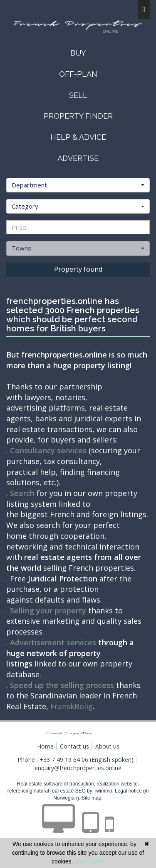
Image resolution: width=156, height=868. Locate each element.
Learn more (89, 861)
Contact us (74, 746)
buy (78, 53)
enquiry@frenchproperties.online (78, 768)
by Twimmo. (100, 791)
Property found (78, 269)
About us (107, 746)
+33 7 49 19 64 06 (64, 760)
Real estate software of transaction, (57, 784)
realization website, (118, 784)
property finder (78, 116)
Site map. (92, 798)
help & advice (78, 137)
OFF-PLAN (78, 74)
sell (78, 95)
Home (45, 746)
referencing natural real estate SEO (47, 791)
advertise (78, 158)
